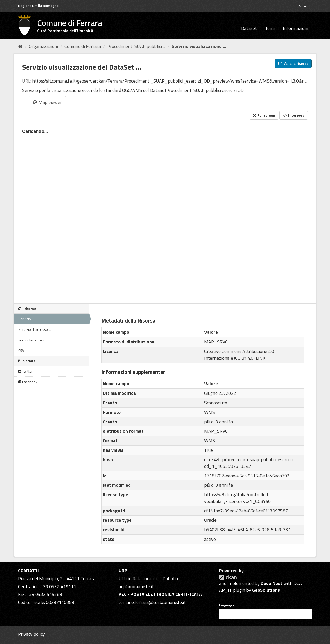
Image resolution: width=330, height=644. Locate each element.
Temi (270, 28)
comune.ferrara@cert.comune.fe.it (152, 602)
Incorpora (294, 115)
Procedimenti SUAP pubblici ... (136, 46)
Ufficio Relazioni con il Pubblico (149, 579)
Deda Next (271, 583)
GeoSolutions (266, 590)
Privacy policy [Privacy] (31, 634)
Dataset (249, 28)
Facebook (28, 382)
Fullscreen (264, 115)
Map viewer (47, 102)
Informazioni (295, 28)
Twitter (26, 371)
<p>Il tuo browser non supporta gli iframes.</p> (165, 210)
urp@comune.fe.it (136, 587)
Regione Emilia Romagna (38, 6)
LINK (261, 358)
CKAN (228, 577)
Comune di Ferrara (83, 46)
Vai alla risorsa (293, 63)
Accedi (304, 6)
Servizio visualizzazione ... (199, 46)
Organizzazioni (43, 46)
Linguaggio (228, 605)
